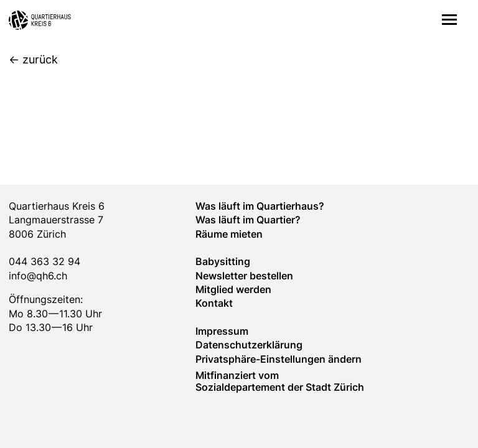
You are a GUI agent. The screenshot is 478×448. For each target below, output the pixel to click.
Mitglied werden (233, 289)
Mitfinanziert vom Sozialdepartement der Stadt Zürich (280, 381)
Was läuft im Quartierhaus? (260, 206)
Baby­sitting (223, 261)
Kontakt (214, 303)
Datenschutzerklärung (249, 345)
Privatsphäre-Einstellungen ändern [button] (279, 359)
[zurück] (33, 60)
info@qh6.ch (38, 276)
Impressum (222, 331)
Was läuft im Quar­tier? (248, 220)
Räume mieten (229, 234)
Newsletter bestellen (244, 276)
